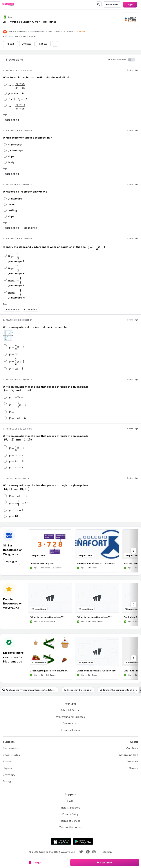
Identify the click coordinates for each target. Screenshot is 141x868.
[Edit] (10, 44)
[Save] (43, 44)
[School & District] (71, 710)
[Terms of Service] (70, 821)
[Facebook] (88, 852)
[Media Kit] (133, 761)
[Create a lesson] (71, 730)
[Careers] (133, 768)
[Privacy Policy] (70, 814)
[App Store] (61, 841)
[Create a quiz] (70, 723)
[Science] (8, 761)
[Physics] (7, 768)
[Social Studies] (11, 755)
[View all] (12, 562)
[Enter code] (112, 5)
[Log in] (130, 5)
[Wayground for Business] (70, 717)
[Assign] (35, 863)
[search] (99, 4)
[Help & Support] (70, 808)
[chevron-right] (133, 551)
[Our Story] (132, 748)
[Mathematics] (11, 748)
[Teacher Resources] (70, 827)
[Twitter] (81, 852)
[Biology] (7, 781)
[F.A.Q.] (70, 801)
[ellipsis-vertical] (55, 44)
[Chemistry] (9, 775)
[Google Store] (83, 841)
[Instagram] (94, 852)
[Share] (27, 44)
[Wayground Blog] (128, 755)
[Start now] (105, 863)
